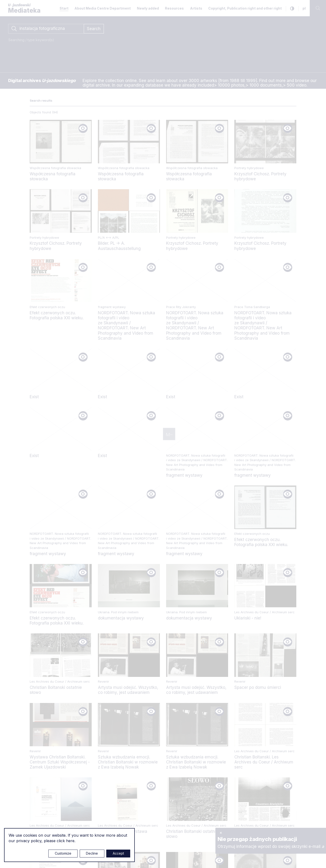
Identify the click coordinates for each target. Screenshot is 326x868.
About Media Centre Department (103, 8)
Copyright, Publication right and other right (245, 8)
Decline (92, 853)
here (70, 841)
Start (64, 8)
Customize (63, 853)
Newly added (148, 8)
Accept (118, 853)
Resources (174, 8)
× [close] (221, 833)
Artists (196, 8)
